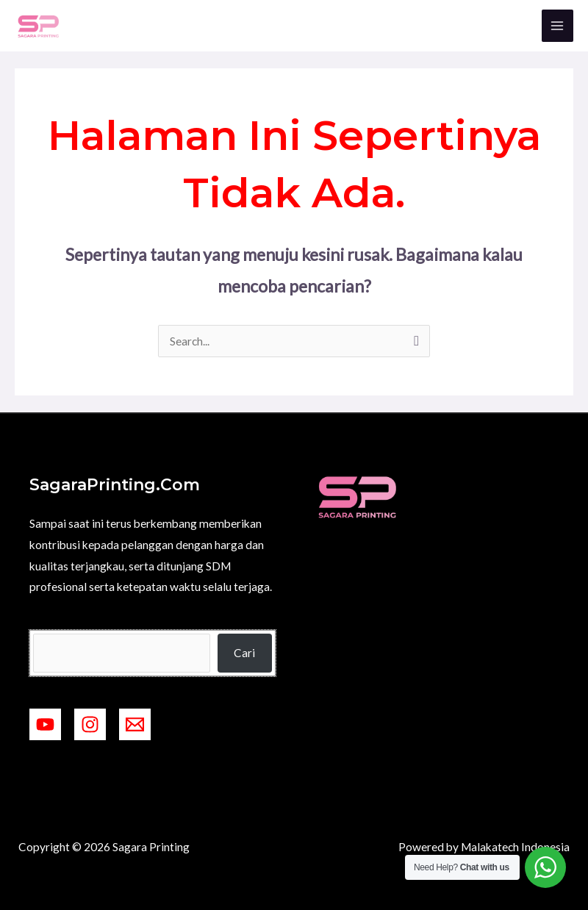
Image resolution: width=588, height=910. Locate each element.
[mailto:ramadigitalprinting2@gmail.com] (135, 724)
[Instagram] (90, 724)
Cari (244, 653)
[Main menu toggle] (557, 25)
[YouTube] (45, 724)
